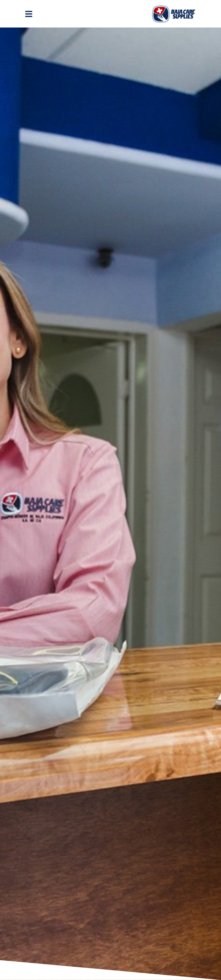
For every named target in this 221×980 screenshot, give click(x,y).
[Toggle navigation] (30, 14)
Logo (173, 14)
